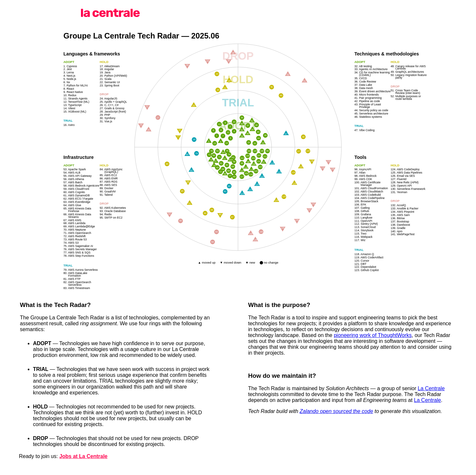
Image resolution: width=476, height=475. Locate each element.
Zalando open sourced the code (336, 411)
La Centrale (431, 388)
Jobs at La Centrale (84, 456)
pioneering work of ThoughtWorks (373, 335)
